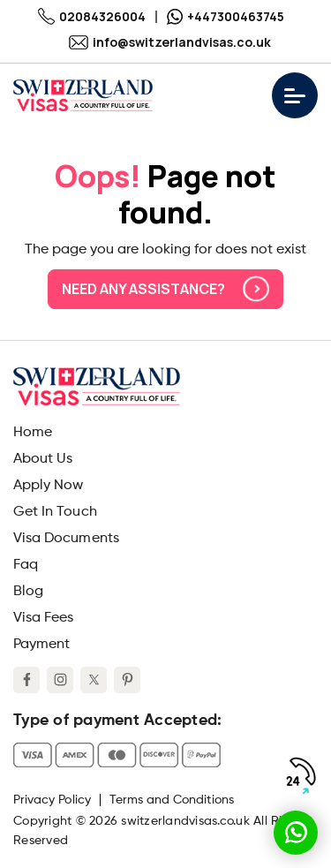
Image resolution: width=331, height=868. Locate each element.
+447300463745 (226, 16)
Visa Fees (43, 618)
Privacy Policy (52, 800)
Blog (28, 592)
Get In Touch (55, 512)
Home (33, 433)
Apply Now (48, 486)
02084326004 (92, 16)
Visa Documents (66, 539)
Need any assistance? (165, 289)
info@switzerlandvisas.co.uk (170, 42)
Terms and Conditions (172, 800)
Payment (41, 645)
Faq (26, 565)
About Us (43, 459)
